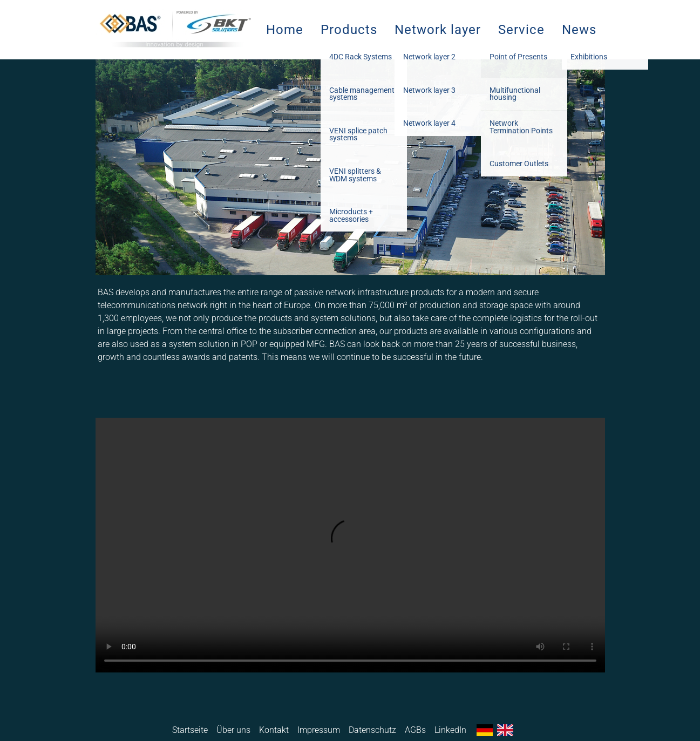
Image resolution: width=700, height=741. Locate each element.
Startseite (190, 730)
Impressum (319, 730)
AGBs (415, 730)
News (579, 30)
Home (285, 30)
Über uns (233, 730)
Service (521, 30)
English (505, 730)
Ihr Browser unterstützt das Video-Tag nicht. (350, 545)
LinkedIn (450, 730)
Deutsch (485, 730)
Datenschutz (372, 730)
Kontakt (274, 730)
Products (349, 30)
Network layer (438, 30)
